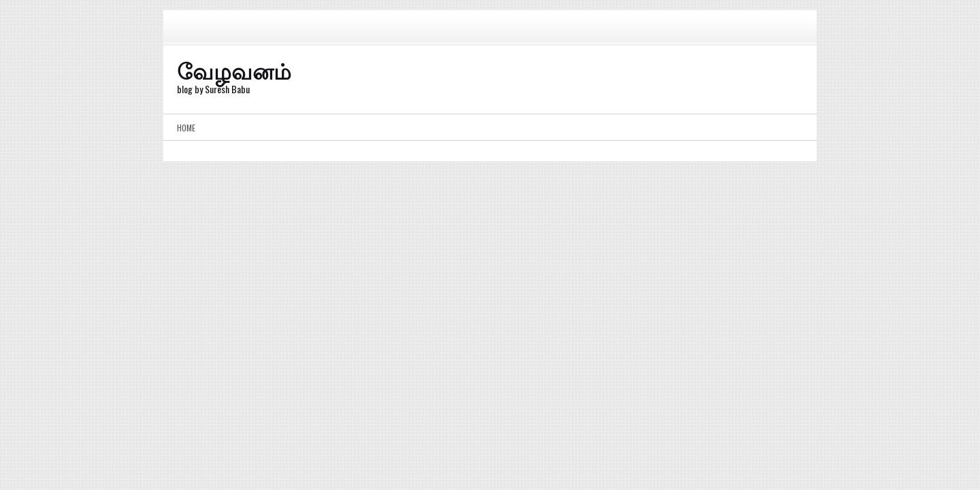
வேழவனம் (234, 70)
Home (186, 128)
